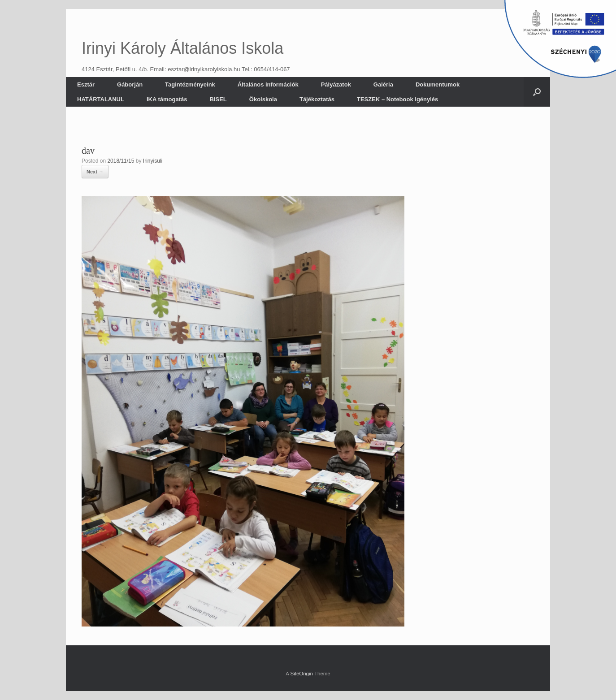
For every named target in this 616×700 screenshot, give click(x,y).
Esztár (86, 84)
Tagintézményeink (190, 84)
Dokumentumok (438, 84)
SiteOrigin (301, 674)
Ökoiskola (263, 99)
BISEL (218, 99)
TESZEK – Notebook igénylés (397, 99)
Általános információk (268, 84)
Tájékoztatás (317, 99)
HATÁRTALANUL (101, 99)
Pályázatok (336, 84)
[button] (537, 92)
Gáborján (130, 84)
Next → (95, 172)
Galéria (383, 84)
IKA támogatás (167, 99)
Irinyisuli (153, 161)
